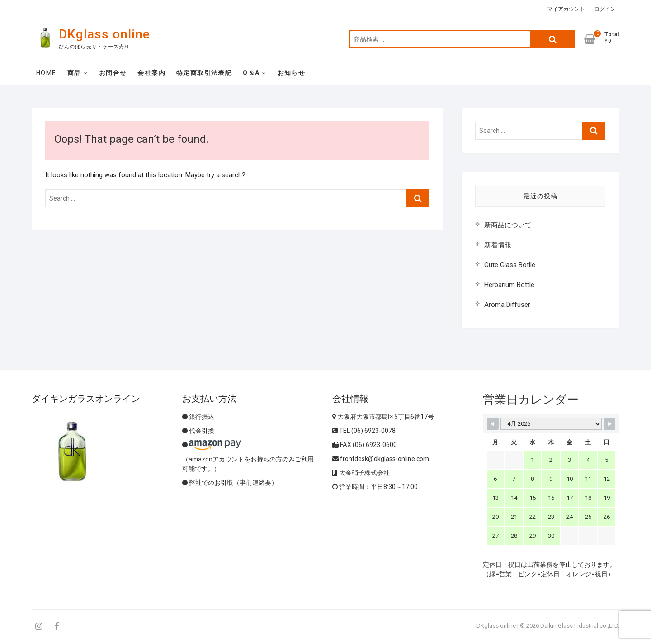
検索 (552, 39)
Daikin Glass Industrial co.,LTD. (580, 626)
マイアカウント (566, 9)
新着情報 (498, 245)
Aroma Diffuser (507, 305)
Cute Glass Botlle (510, 265)
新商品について (508, 225)
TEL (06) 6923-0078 (364, 431)
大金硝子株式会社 (361, 473)
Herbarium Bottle (509, 285)
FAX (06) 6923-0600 (365, 445)
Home (46, 73)
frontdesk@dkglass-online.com (381, 459)
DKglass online (104, 34)
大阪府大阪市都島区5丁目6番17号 (383, 417)
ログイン (605, 9)
